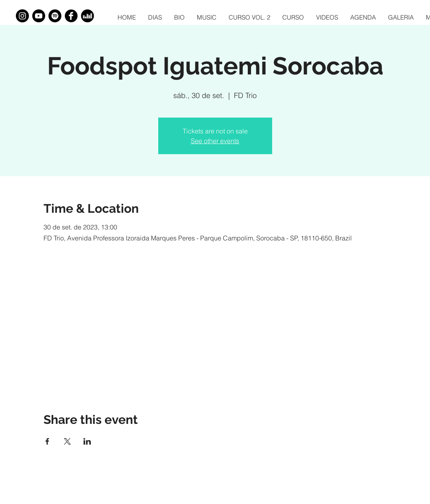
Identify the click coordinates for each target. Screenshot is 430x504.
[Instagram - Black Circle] (22, 16)
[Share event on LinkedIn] (87, 441)
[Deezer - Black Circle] (87, 16)
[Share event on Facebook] (47, 441)
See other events (215, 141)
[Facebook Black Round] (71, 16)
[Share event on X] (67, 441)
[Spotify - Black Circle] (55, 16)
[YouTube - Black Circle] (39, 16)
